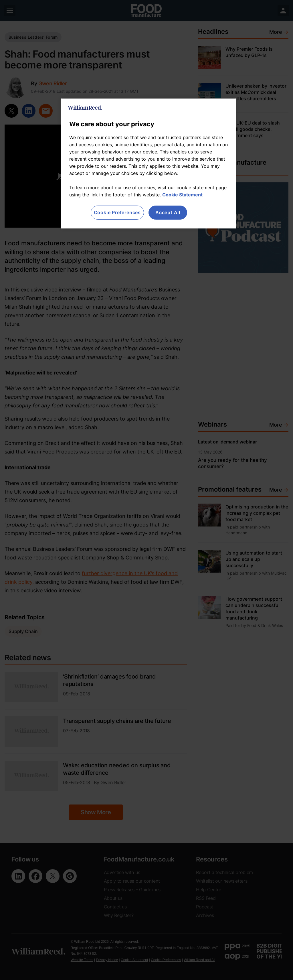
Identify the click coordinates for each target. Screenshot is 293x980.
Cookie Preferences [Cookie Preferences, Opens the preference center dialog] (117, 212)
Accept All (168, 212)
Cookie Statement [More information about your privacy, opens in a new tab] (182, 195)
